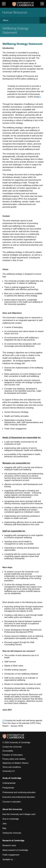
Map (4, 828)
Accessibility (8, 751)
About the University (12, 809)
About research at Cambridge (15, 850)
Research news (9, 845)
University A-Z (9, 771)
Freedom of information (13, 755)
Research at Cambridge (13, 840)
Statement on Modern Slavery (15, 763)
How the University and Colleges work (19, 814)
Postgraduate (8, 788)
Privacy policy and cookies (14, 759)
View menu (4, 4)
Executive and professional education (19, 797)
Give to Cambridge (11, 819)
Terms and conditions (12, 767)
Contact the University (12, 747)
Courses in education (12, 802)
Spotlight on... (8, 859)
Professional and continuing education (19, 792)
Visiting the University (12, 833)
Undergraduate (9, 783)
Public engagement (11, 855)
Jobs (5, 824)
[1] (40, 97)
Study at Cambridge (12, 778)
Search (42, 4)
